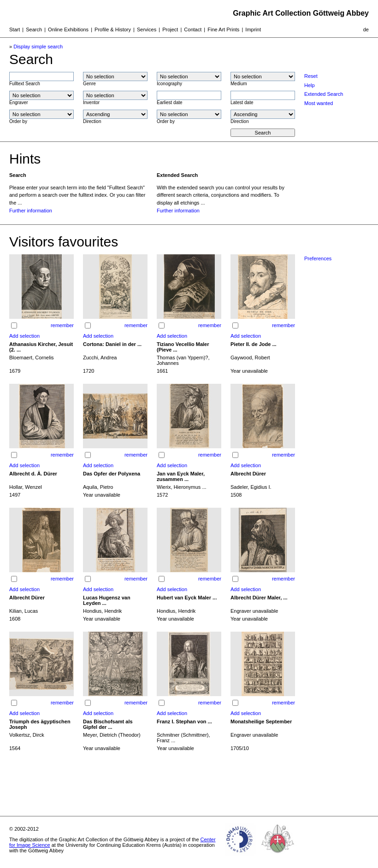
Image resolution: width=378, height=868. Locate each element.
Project (170, 29)
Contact (193, 29)
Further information (31, 211)
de (366, 29)
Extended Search (324, 94)
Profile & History (113, 29)
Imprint (253, 29)
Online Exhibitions (68, 29)
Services (147, 29)
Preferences (318, 258)
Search (34, 29)
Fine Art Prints (223, 29)
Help (310, 85)
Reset (311, 76)
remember (62, 325)
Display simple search (38, 47)
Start (15, 29)
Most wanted (319, 103)
